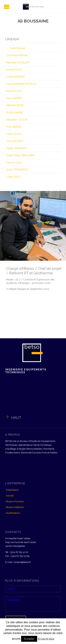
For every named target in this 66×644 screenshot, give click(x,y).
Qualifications (13, 513)
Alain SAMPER (14, 98)
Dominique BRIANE (17, 55)
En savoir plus (46, 639)
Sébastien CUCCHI (17, 120)
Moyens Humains (15, 501)
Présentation (12, 490)
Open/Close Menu (7, 7)
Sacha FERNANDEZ (17, 170)
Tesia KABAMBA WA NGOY (21, 84)
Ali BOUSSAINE (15, 112)
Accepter (29, 639)
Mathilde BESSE (15, 105)
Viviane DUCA (14, 70)
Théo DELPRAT (15, 141)
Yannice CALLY (15, 163)
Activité (10, 496)
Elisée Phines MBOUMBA (20, 155)
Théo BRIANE (14, 127)
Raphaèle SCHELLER (18, 62)
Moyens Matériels (15, 507)
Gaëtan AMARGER (16, 148)
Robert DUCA (14, 91)
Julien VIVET (13, 177)
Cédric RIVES (14, 134)
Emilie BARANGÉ (16, 77)
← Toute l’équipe (16, 48)
